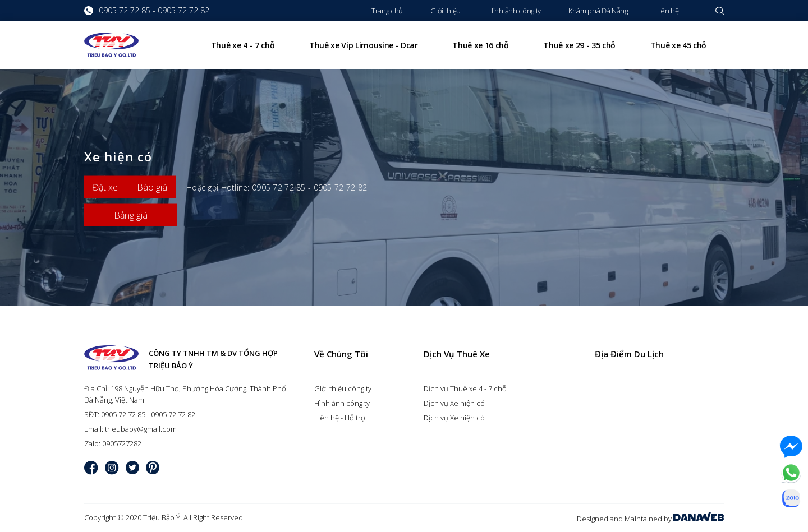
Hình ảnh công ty (342, 403)
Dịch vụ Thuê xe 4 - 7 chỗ (465, 388)
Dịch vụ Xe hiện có (454, 403)
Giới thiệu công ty (343, 388)
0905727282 (122, 443)
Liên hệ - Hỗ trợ (340, 418)
